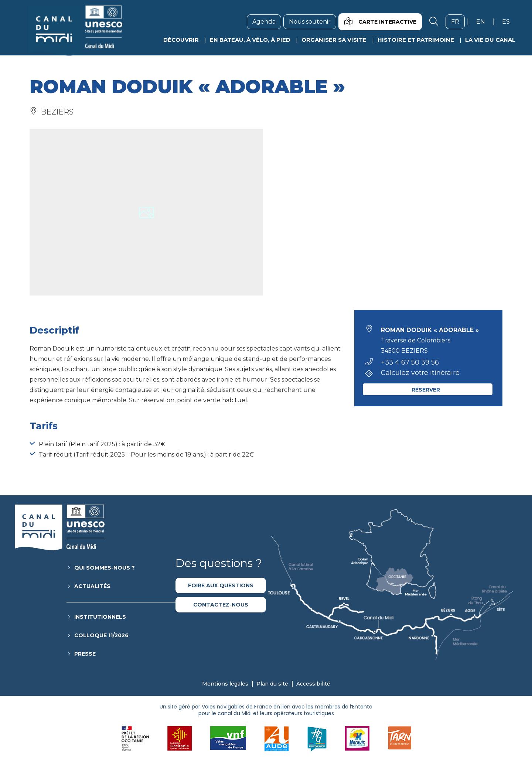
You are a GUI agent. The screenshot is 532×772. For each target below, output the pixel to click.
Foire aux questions (221, 585)
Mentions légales (225, 684)
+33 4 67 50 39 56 (410, 362)
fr (458, 21)
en (483, 21)
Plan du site (272, 684)
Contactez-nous (221, 605)
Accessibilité (313, 684)
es (509, 21)
